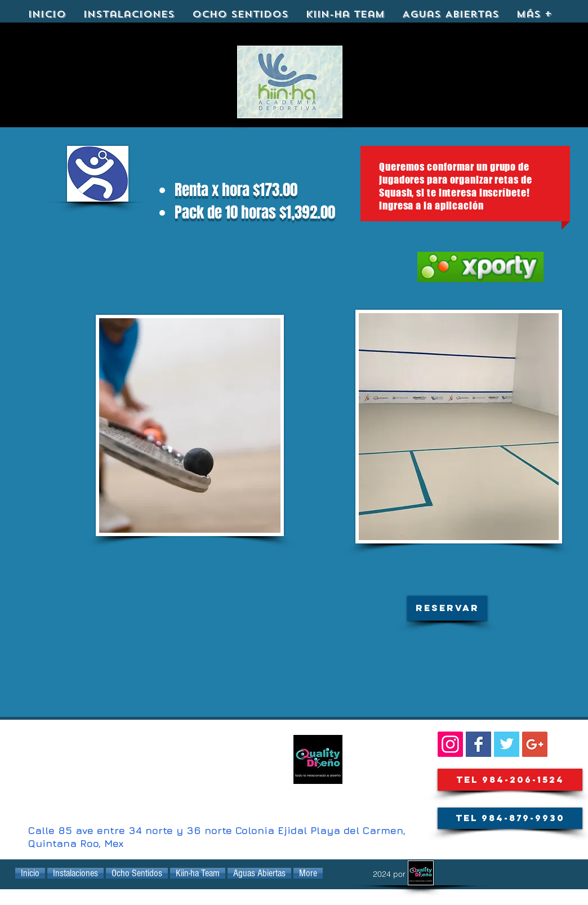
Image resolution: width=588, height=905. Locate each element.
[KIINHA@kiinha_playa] (507, 744)
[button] (447, 608)
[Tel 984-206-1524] (510, 780)
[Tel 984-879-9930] (510, 818)
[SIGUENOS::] (450, 744)
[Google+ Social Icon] (535, 744)
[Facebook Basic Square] (478, 744)
